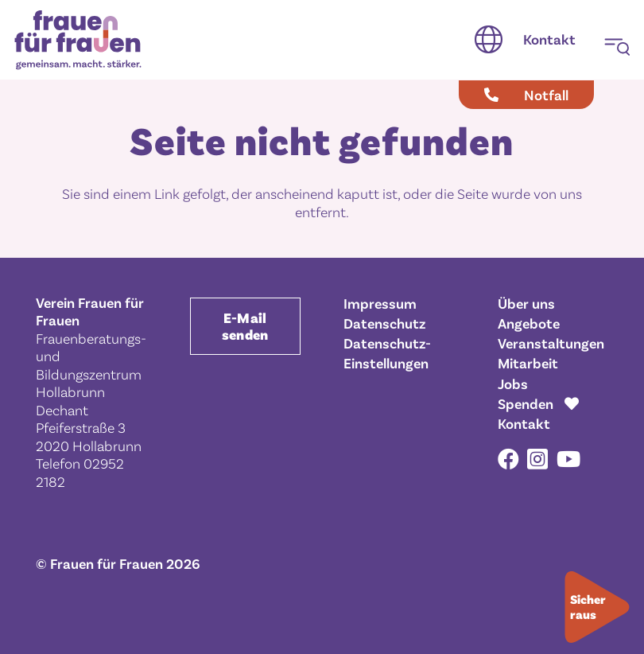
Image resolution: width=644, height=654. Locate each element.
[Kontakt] (549, 40)
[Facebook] (508, 459)
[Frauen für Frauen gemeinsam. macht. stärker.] (78, 40)
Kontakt (524, 423)
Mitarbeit (528, 363)
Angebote (529, 323)
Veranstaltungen (551, 343)
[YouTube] (568, 459)
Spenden (526, 403)
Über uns (526, 303)
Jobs (513, 383)
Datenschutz (384, 323)
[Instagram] (537, 460)
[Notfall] (526, 95)
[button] (489, 40)
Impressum (380, 303)
